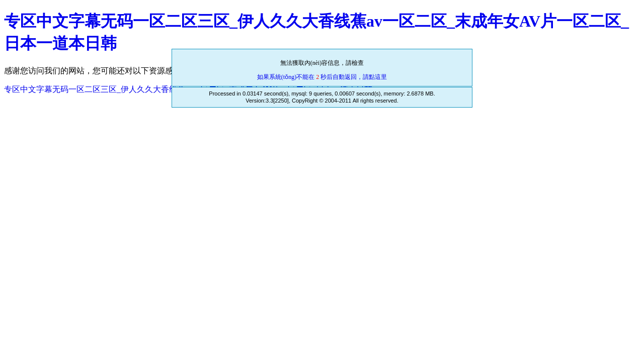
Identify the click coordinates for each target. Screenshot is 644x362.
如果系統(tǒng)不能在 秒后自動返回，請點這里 (322, 77)
